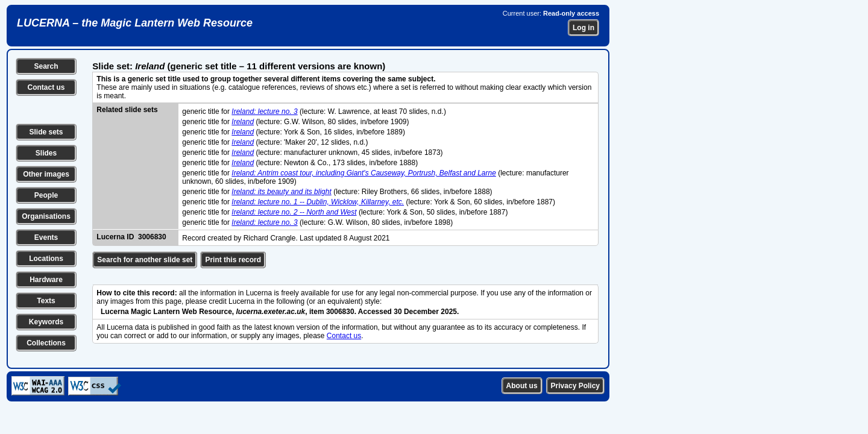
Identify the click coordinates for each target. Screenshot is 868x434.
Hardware (46, 280)
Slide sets (46, 132)
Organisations (46, 216)
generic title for (207, 112)
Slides (46, 153)
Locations (46, 259)
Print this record (233, 260)
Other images (46, 174)
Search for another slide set (145, 260)
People (46, 195)
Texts (46, 301)
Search (46, 66)
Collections (46, 343)
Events (46, 237)
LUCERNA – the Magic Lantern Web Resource (135, 23)
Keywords (46, 322)
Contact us (46, 87)
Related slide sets (127, 110)
